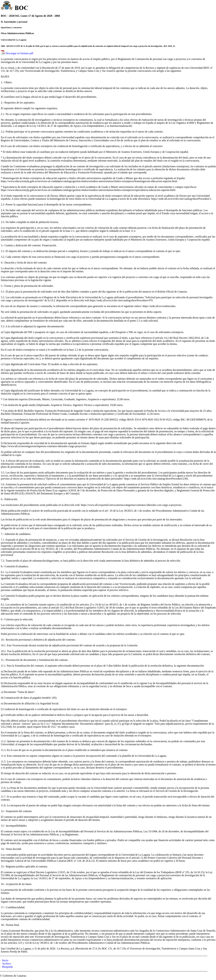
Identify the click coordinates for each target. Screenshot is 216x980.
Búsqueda (7, 967)
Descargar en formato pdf (19, 53)
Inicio (5, 960)
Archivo (6, 964)
